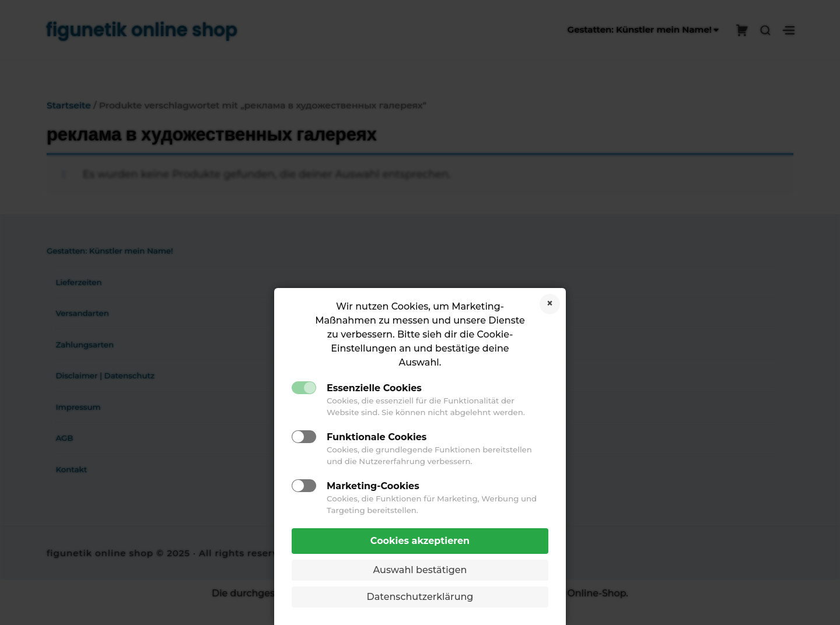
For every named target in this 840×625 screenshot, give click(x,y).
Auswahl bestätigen (420, 570)
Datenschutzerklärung (420, 597)
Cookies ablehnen (550, 304)
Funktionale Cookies (377, 437)
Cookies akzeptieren (420, 541)
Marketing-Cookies (373, 486)
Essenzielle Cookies (374, 388)
